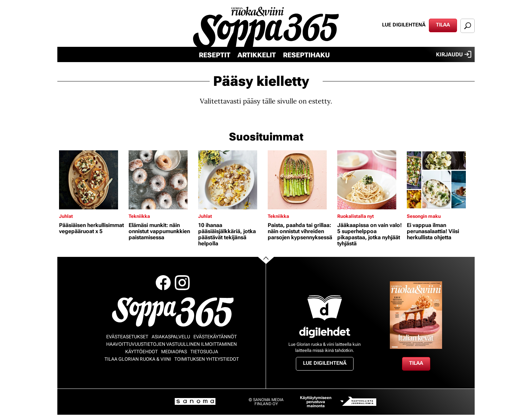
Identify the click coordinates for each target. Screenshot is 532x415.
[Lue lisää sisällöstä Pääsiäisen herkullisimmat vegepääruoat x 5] (92, 180)
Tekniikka (139, 216)
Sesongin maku (424, 216)
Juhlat (66, 216)
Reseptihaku (306, 55)
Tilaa (443, 25)
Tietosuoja (204, 352)
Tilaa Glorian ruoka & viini (138, 359)
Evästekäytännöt (215, 337)
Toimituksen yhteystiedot (207, 359)
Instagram (182, 283)
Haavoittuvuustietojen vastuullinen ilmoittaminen (172, 344)
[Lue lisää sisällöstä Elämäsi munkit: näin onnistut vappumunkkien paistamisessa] (162, 180)
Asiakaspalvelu (171, 337)
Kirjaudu (454, 54)
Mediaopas (174, 352)
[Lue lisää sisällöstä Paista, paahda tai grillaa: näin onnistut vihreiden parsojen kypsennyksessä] (301, 180)
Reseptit (215, 55)
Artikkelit (257, 55)
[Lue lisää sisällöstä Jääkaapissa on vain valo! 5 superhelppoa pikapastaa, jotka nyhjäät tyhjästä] (370, 180)
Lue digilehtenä (404, 25)
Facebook (163, 283)
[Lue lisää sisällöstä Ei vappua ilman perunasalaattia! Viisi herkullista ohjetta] (440, 180)
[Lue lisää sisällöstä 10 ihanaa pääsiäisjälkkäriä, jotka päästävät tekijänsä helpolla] (231, 180)
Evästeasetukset (127, 337)
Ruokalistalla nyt (356, 216)
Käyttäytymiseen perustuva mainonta (316, 402)
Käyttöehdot (141, 352)
